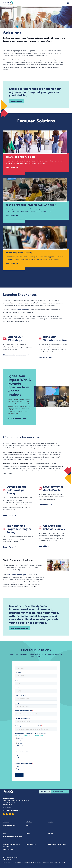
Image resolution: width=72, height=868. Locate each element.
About (28, 825)
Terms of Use (7, 859)
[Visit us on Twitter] (7, 814)
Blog (5, 833)
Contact (51, 833)
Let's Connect (16, 101)
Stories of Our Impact (19, 628)
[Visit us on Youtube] (13, 814)
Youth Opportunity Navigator (17, 575)
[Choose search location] (45, 792)
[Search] (66, 792)
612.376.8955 (7, 807)
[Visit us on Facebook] (4, 814)
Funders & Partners (10, 825)
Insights (51, 822)
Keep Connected (9, 850)
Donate (28, 833)
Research (6, 822)
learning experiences (23, 310)
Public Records (31, 844)
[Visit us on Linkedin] (10, 814)
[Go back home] (8, 3)
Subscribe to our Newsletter (13, 837)
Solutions (29, 822)
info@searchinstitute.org (12, 810)
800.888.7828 (8, 805)
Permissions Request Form (57, 844)
